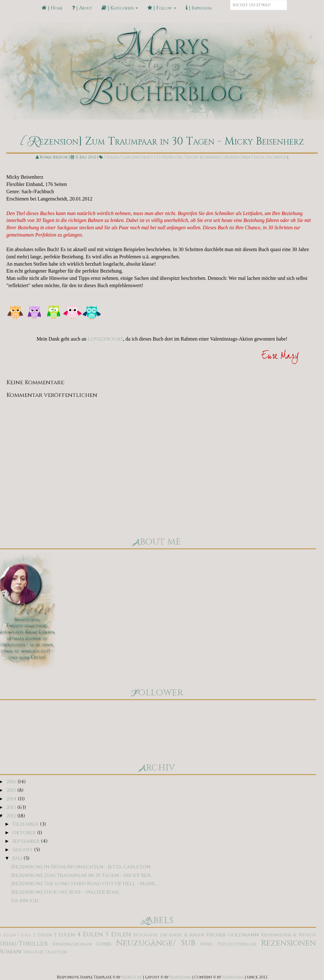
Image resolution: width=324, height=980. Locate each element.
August (23, 850)
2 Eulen (42, 935)
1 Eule (24, 935)
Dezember (26, 824)
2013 (12, 807)
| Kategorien (120, 8)
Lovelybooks (170, 157)
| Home (52, 8)
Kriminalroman (72, 944)
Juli (18, 858)
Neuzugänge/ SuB (156, 943)
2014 (12, 799)
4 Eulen (90, 934)
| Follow (162, 8)
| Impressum (199, 8)
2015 (12, 790)
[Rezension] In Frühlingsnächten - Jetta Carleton (81, 867)
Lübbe (104, 944)
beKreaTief (132, 977)
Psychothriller (237, 944)
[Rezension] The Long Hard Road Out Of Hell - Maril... (85, 884)
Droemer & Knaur (182, 935)
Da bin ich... (26, 901)
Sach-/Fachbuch (270, 157)
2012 (12, 816)
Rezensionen (237, 157)
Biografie (145, 935)
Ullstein (56, 952)
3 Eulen (64, 935)
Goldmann (243, 935)
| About (82, 8)
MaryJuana (181, 977)
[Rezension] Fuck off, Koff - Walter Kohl (65, 892)
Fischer (216, 935)
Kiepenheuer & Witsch (289, 935)
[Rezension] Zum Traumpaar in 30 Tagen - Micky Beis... (82, 875)
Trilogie (33, 952)
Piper (206, 944)
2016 (12, 782)
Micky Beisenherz (203, 157)
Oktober (25, 833)
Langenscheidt (137, 157)
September (27, 841)
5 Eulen (111, 157)
